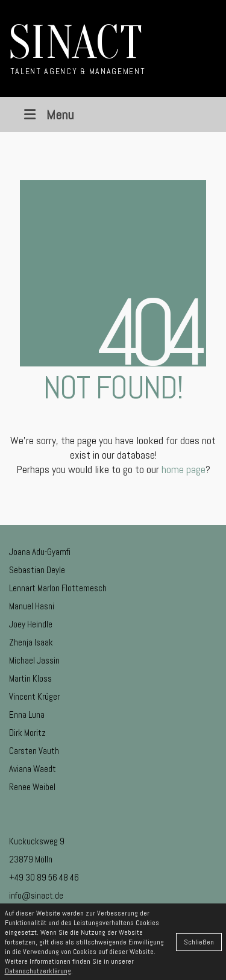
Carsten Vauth (34, 751)
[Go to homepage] (77, 49)
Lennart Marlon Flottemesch (58, 588)
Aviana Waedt (33, 769)
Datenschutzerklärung (38, 971)
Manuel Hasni (32, 606)
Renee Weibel (32, 787)
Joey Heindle (31, 624)
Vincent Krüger (34, 696)
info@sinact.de (36, 895)
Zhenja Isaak (31, 642)
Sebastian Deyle (37, 570)
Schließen (199, 942)
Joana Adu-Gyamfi (40, 552)
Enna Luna (27, 715)
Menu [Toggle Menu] (47, 115)
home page (184, 469)
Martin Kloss (30, 678)
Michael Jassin (34, 660)
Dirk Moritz (27, 733)
